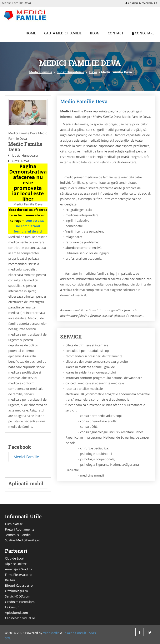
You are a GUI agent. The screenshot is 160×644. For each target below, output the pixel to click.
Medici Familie (41, 72)
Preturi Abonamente (20, 529)
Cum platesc (14, 524)
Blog (95, 33)
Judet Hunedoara (71, 72)
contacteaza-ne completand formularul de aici (30, 226)
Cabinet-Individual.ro (20, 618)
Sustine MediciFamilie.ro (23, 540)
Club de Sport (15, 558)
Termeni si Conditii (18, 535)
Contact (116, 33)
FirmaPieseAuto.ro (18, 575)
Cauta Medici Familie (63, 33)
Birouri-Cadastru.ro (19, 585)
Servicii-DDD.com (18, 596)
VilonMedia (51, 633)
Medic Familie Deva (84, 101)
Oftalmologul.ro (16, 591)
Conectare (143, 33)
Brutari (10, 580)
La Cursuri (12, 607)
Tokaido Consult (75, 633)
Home (31, 33)
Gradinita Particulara (20, 602)
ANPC (93, 633)
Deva (93, 72)
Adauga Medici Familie (141, 3)
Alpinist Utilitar (16, 564)
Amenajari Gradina (19, 569)
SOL (8, 638)
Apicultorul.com (16, 613)
